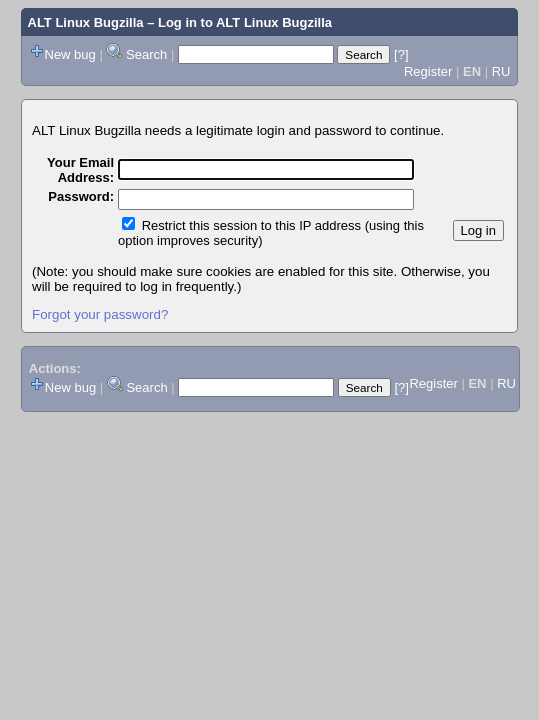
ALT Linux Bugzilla (86, 22)
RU (501, 71)
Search (146, 54)
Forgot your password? (100, 314)
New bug (70, 54)
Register (428, 71)
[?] (401, 54)
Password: (81, 196)
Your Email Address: (80, 170)
